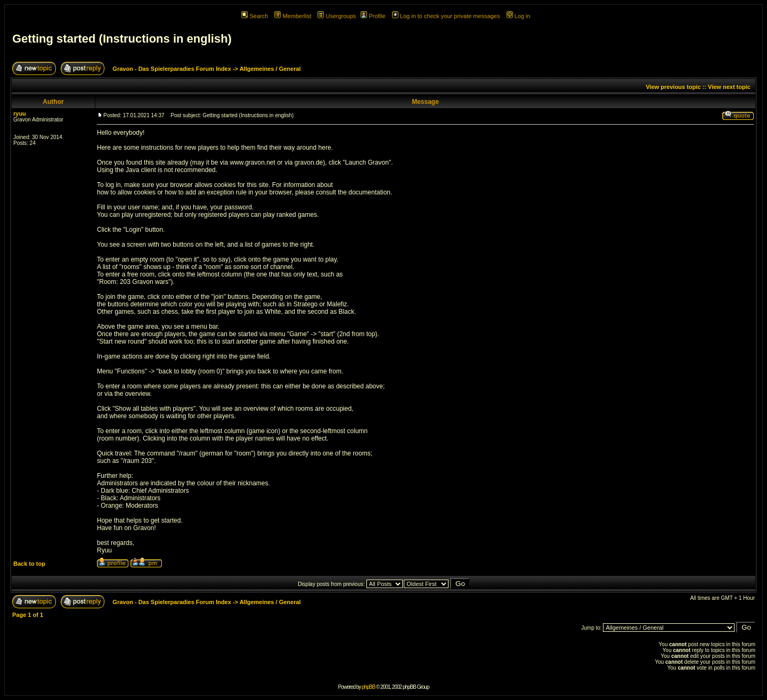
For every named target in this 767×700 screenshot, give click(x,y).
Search (255, 16)
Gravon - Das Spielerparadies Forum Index (172, 69)
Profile (373, 16)
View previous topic (673, 87)
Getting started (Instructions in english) (122, 39)
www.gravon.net (252, 162)
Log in (519, 16)
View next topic (729, 87)
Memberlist (293, 16)
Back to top (29, 564)
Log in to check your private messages (446, 16)
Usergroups (337, 16)
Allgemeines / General (270, 69)
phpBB (368, 687)
